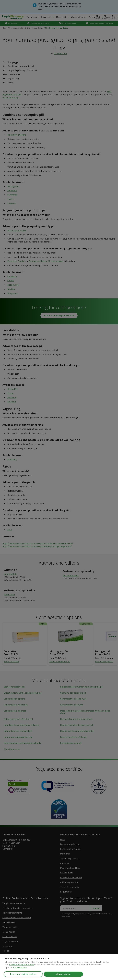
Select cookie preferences (21, 965)
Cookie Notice (20, 967)
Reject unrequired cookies (23, 974)
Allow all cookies (64, 974)
